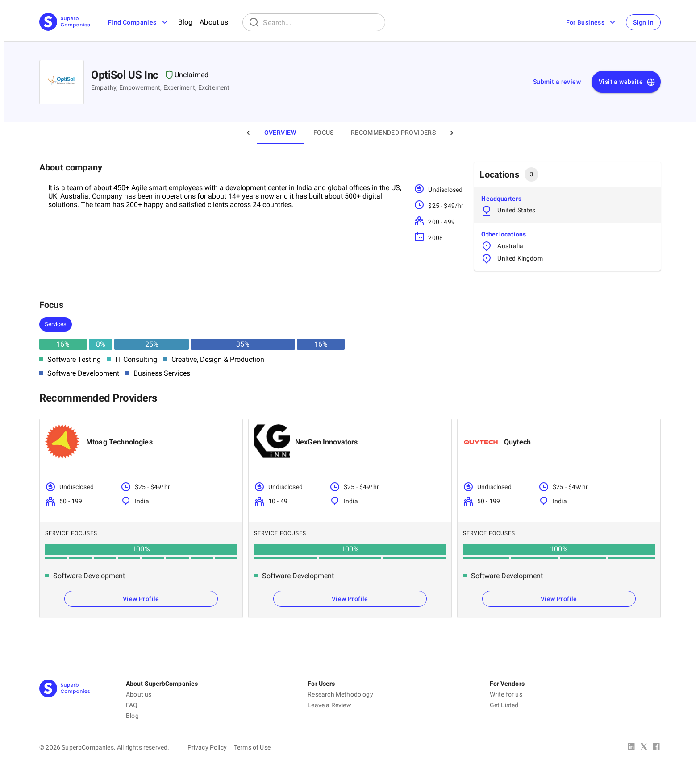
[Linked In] (631, 747)
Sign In (643, 22)
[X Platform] (644, 747)
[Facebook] (656, 747)
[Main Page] (65, 23)
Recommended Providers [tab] (393, 133)
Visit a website (627, 82)
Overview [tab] (280, 133)
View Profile (141, 599)
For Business (591, 22)
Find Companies (139, 22)
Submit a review (557, 82)
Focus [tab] (324, 133)
